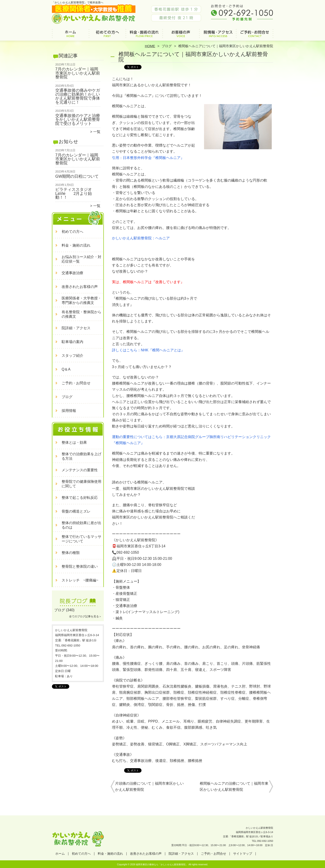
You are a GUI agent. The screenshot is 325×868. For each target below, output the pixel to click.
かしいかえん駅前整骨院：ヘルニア (141, 238)
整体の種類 (71, 553)
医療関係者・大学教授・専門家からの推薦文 (81, 300)
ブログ (167, 46)
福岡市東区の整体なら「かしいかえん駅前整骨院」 (162, 864)
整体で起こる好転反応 (80, 498)
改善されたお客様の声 (181, 35)
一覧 (97, 132)
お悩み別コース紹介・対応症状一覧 (81, 259)
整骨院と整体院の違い (80, 566)
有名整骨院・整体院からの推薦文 (81, 314)
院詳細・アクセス (218, 35)
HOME (150, 46)
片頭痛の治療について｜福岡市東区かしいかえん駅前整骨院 (149, 786)
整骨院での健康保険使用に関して (81, 484)
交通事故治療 (72, 273)
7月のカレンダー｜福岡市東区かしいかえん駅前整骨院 (78, 73)
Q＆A (66, 369)
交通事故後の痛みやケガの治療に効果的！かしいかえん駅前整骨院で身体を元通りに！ (78, 96)
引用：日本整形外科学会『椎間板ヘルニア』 (148, 158)
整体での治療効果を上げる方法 (81, 456)
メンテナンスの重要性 (80, 470)
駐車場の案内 (72, 342)
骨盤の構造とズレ (76, 511)
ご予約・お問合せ (255, 35)
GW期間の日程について (77, 176)
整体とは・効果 (74, 442)
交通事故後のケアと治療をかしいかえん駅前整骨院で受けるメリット (78, 120)
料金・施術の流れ (144, 35)
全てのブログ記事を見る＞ (85, 616)
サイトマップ (243, 854)
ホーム (70, 35)
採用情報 (69, 411)
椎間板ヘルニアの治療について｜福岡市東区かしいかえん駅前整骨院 (234, 786)
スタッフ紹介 (72, 356)
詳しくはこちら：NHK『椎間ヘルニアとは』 (148, 350)
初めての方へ (107, 35)
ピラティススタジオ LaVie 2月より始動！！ (76, 193)
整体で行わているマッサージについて (81, 539)
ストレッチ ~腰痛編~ (80, 580)
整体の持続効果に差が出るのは (81, 525)
